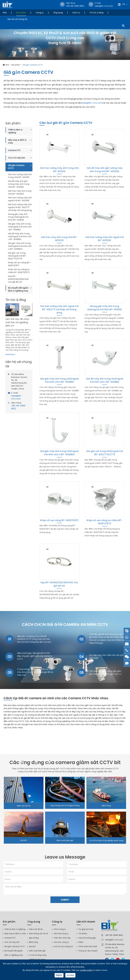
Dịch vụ (76, 13)
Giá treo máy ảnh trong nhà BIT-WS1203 (20, 192)
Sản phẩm (21, 13)
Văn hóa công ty (61, 935)
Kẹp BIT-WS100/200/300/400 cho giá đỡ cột (18, 279)
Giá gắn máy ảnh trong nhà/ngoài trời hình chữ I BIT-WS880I (20, 227)
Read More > (11, 354)
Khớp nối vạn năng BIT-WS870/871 (19, 264)
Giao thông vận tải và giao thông (65, 806)
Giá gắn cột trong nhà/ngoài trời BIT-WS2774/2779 (17, 256)
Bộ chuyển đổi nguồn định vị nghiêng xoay (18, 289)
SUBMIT (65, 901)
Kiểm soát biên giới (65, 841)
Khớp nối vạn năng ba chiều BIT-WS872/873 (19, 271)
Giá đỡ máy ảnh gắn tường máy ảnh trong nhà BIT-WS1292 (19, 184)
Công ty (40, 13)
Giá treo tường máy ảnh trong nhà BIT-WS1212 (20, 176)
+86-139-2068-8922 (19, 407)
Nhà (5, 13)
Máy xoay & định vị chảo (17, 141)
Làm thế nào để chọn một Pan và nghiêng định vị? (17, 322)
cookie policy (86, 970)
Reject (59, 975)
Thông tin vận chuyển (88, 952)
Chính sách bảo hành (88, 948)
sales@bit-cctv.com (104, 4)
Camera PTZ (14, 150)
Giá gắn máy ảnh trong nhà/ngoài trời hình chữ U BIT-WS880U (20, 246)
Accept (70, 975)
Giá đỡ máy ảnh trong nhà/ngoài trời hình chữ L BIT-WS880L (20, 237)
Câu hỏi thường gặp (87, 939)
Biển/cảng (106, 806)
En (124, 4)
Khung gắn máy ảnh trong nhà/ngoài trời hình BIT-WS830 (18, 217)
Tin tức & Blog (96, 13)
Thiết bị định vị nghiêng (15, 131)
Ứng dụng (58, 13)
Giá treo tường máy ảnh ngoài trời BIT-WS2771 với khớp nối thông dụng (20, 207)
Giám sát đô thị (24, 807)
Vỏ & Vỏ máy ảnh (16, 158)
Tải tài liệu (83, 935)
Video (81, 944)
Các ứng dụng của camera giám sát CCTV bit (65, 763)
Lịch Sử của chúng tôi (63, 948)
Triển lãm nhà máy (62, 939)
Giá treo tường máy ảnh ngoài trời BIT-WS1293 (20, 199)
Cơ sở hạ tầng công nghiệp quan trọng (106, 841)
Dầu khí (24, 841)
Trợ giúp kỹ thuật (86, 931)
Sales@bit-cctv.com (92, 103)
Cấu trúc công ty (61, 944)
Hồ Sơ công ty (60, 931)
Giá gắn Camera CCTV (33, 65)
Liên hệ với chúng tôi (17, 19)
